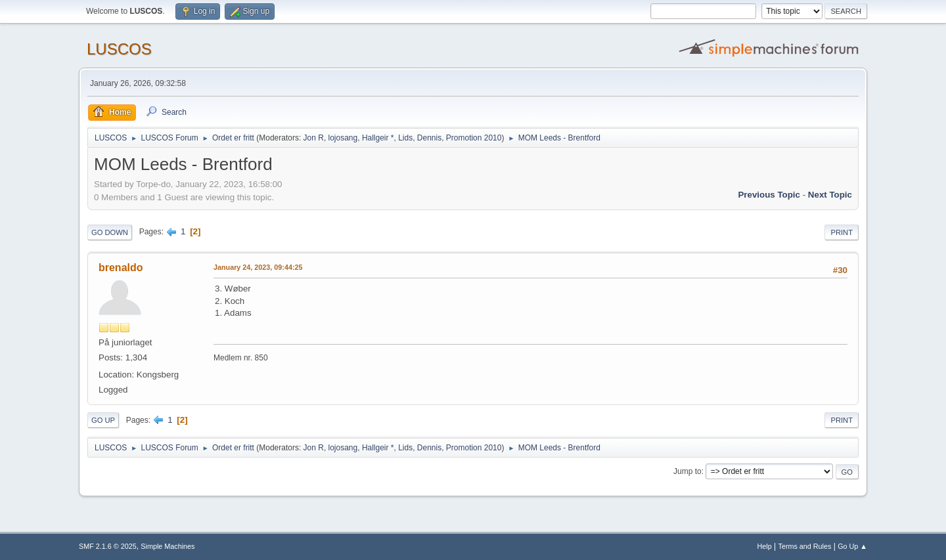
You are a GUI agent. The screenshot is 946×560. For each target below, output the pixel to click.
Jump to (687, 471)
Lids (405, 138)
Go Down (110, 232)
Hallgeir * (378, 138)
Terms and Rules (805, 546)
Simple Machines (168, 546)
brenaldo (121, 268)
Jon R (314, 138)
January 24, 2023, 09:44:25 (258, 267)
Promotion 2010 (474, 138)
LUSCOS (119, 49)
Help (765, 546)
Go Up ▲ (852, 546)
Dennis (429, 138)
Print (842, 232)
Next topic (830, 195)
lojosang (343, 138)
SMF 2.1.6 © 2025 (108, 546)
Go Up (103, 420)
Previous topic (769, 195)
